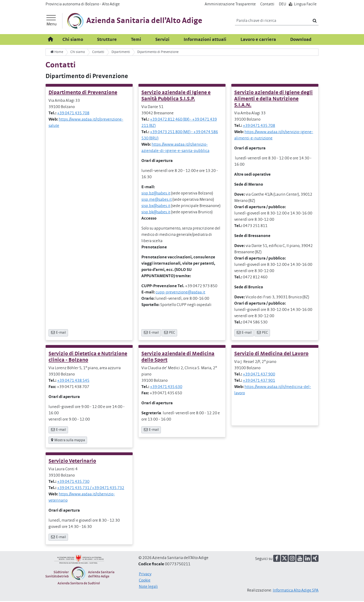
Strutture (107, 40)
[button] (277, 559)
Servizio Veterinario (72, 462)
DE (283, 4)
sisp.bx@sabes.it (156, 207)
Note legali (148, 588)
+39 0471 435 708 (73, 114)
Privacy (145, 575)
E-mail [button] (58, 333)
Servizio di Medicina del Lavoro (271, 354)
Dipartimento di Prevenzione (83, 94)
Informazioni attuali (205, 40)
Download (301, 40)
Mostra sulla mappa (68, 441)
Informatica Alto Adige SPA (296, 591)
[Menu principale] (52, 21)
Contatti (267, 4)
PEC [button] (169, 333)
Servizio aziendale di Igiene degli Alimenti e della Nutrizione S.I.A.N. (273, 100)
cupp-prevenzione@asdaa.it (180, 293)
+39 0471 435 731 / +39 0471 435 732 (91, 489)
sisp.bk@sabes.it (156, 213)
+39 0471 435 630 (166, 388)
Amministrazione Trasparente (230, 4)
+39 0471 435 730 (73, 483)
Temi (136, 40)
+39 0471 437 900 (259, 375)
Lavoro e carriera (258, 40)
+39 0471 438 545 (73, 381)
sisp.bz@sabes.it (156, 194)
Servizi (162, 40)
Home (57, 53)
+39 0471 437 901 (259, 381)
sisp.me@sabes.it (157, 201)
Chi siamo (73, 40)
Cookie (145, 581)
